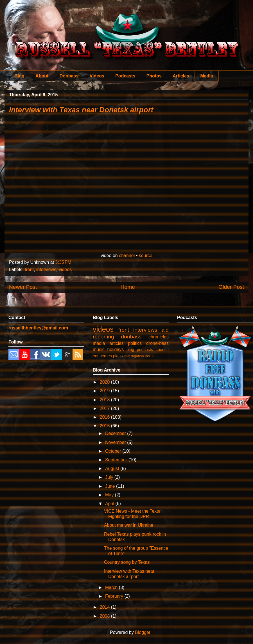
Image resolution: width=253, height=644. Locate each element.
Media (206, 76)
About (42, 76)
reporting (103, 337)
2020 (105, 382)
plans (118, 356)
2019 (105, 391)
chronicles (159, 337)
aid (165, 330)
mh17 (149, 356)
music (99, 349)
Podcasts (125, 76)
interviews (46, 270)
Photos (154, 76)
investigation (134, 356)
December (116, 433)
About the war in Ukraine (129, 525)
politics (135, 343)
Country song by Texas (127, 562)
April (110, 504)
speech (162, 350)
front (29, 270)
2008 (105, 616)
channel (127, 255)
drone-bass (157, 343)
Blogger (143, 632)
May (110, 495)
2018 (105, 400)
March (112, 587)
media (99, 343)
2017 (105, 408)
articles (117, 343)
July (110, 477)
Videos (97, 76)
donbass (131, 337)
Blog (19, 76)
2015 (105, 426)
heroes (106, 356)
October (114, 451)
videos (65, 270)
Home (128, 287)
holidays (116, 349)
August (113, 468)
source (146, 255)
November (116, 442)
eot (96, 356)
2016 (105, 417)
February (115, 596)
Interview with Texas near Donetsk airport (81, 110)
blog (130, 350)
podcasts (145, 350)
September (117, 460)
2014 (105, 607)
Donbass (69, 76)
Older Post (231, 287)
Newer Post (23, 287)
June (111, 486)
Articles (181, 76)
